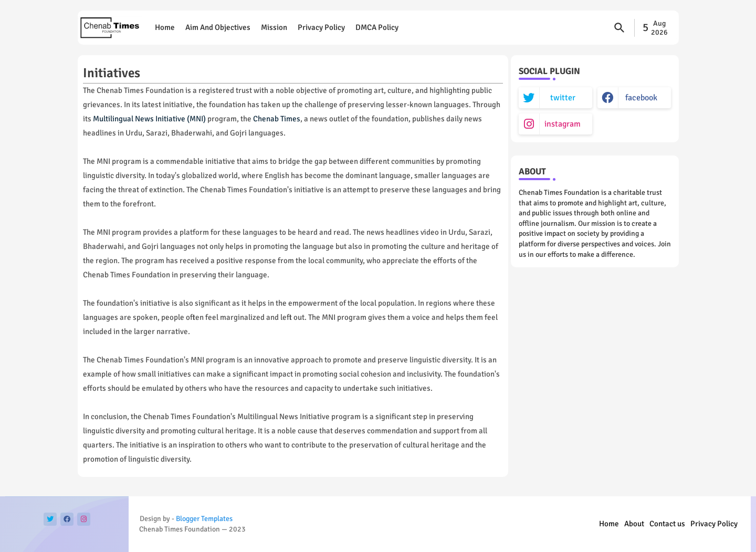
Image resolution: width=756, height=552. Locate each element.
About (634, 524)
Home (165, 27)
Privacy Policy (321, 27)
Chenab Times (277, 119)
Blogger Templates (204, 519)
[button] (619, 28)
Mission (274, 27)
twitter (563, 98)
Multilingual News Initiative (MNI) (149, 119)
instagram (563, 124)
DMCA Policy (377, 27)
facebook (641, 98)
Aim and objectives (218, 27)
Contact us (667, 524)
